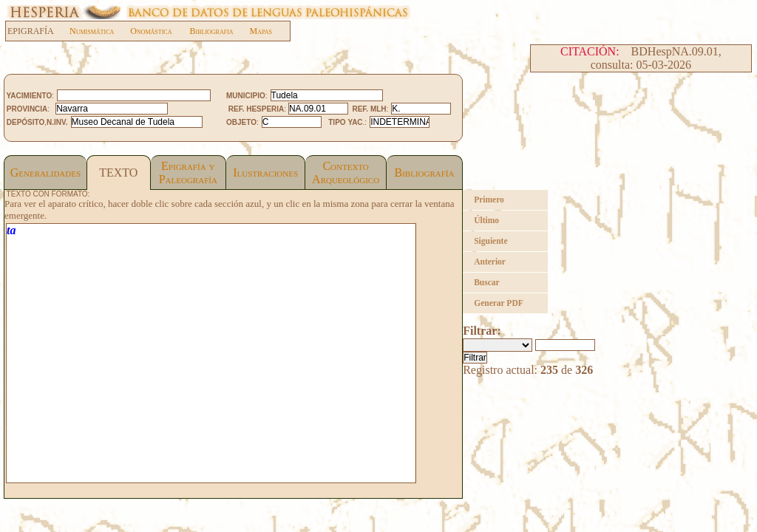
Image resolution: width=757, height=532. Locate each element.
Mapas (261, 31)
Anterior (490, 262)
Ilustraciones (265, 173)
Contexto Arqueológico (346, 173)
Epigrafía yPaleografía (188, 173)
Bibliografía (425, 173)
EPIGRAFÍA (38, 31)
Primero (489, 199)
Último (486, 220)
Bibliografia (211, 31)
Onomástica (151, 31)
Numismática (92, 31)
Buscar (487, 282)
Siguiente (490, 241)
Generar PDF (499, 303)
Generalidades (45, 173)
